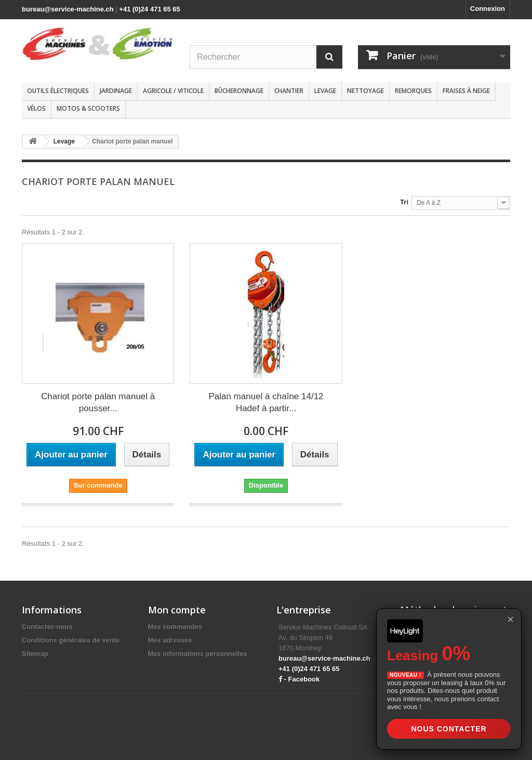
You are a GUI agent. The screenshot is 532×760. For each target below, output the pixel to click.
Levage (325, 91)
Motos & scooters (88, 108)
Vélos (36, 108)
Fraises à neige (466, 91)
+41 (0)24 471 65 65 (149, 9)
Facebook (304, 679)
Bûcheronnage (239, 91)
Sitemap (35, 654)
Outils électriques (58, 91)
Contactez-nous (47, 627)
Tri (404, 202)
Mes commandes (175, 627)
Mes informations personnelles (198, 654)
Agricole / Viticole (173, 91)
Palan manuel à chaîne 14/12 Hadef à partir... (266, 402)
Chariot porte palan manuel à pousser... (98, 402)
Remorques (413, 91)
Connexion (488, 9)
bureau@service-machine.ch (68, 9)
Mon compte (177, 610)
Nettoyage (365, 91)
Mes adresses (170, 640)
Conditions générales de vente (71, 640)
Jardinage (116, 91)
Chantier (289, 91)
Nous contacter (449, 729)
